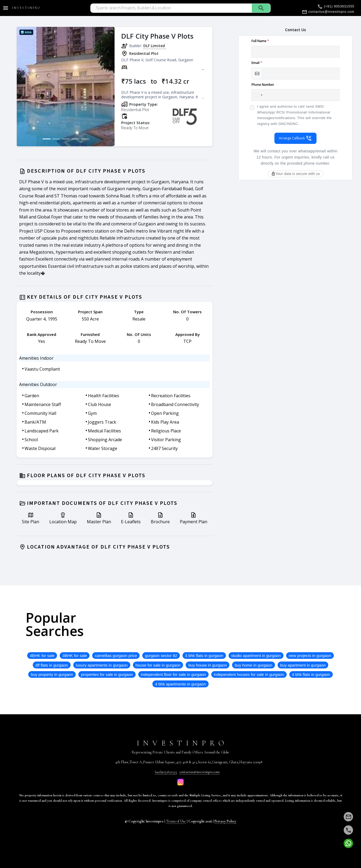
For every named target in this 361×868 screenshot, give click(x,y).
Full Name (260, 41)
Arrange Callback (295, 138)
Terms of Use (176, 821)
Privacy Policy (225, 821)
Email (257, 63)
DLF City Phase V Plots (157, 36)
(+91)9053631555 (166, 772)
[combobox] (258, 95)
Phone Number (263, 85)
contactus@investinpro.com (200, 772)
